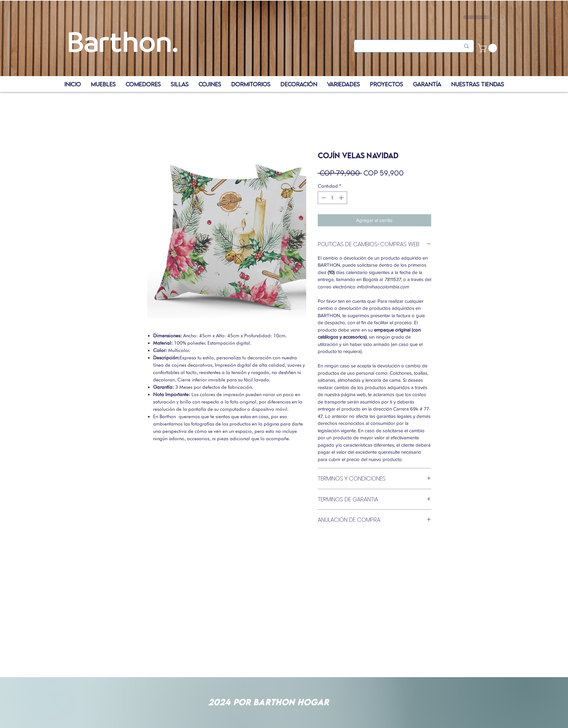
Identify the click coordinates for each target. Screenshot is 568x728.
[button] (488, 48)
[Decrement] (323, 198)
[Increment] (342, 198)
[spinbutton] (332, 198)
